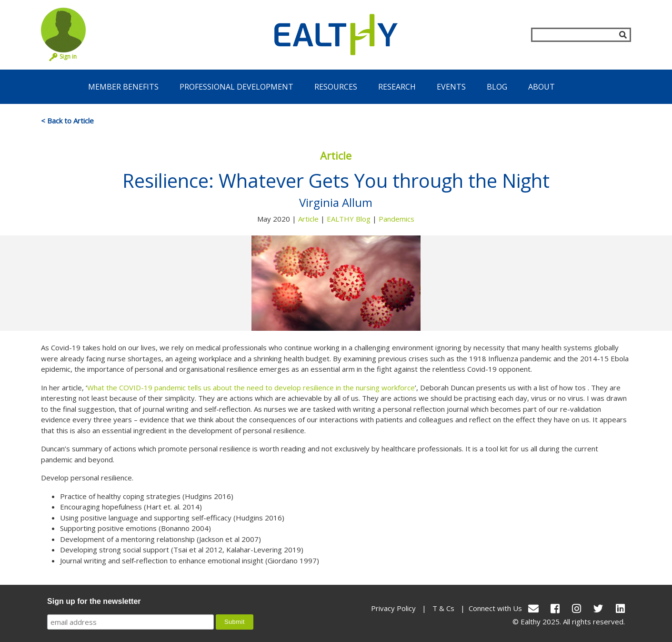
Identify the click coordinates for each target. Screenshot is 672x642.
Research (397, 87)
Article (308, 219)
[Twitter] (598, 608)
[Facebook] (555, 608)
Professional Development (236, 87)
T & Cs (443, 608)
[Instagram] (577, 608)
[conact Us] (533, 608)
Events (451, 87)
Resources (336, 87)
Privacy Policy (393, 608)
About (542, 87)
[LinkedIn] (620, 608)
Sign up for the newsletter (94, 601)
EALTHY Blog (349, 219)
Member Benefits (123, 87)
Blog (497, 87)
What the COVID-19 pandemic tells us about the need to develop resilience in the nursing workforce (251, 387)
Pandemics (396, 219)
